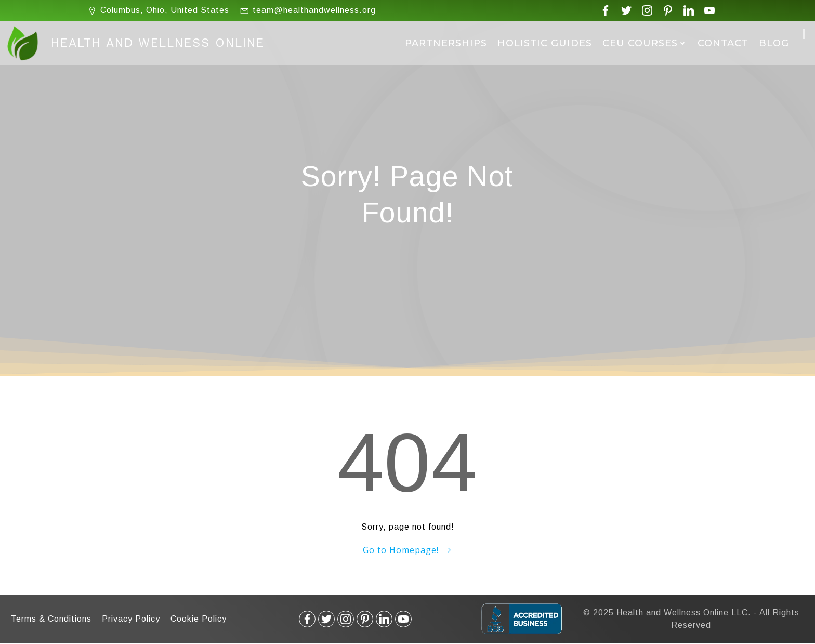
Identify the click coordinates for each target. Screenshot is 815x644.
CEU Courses (645, 43)
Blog (774, 43)
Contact (723, 43)
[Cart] (804, 34)
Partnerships (446, 43)
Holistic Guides (545, 43)
